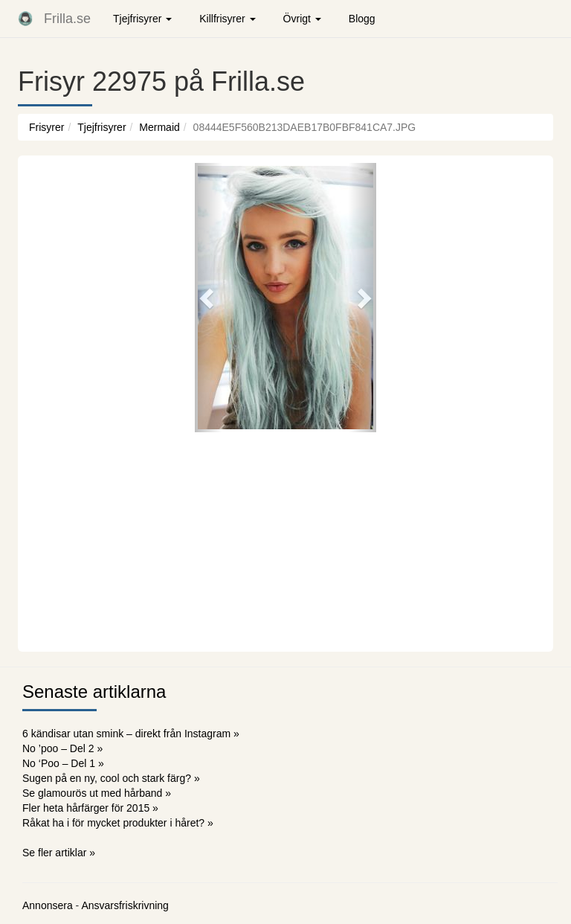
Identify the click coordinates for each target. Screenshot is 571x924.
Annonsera (48, 905)
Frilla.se (67, 19)
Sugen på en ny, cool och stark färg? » (111, 778)
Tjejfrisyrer (101, 127)
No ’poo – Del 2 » (62, 748)
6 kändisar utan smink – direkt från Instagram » (131, 734)
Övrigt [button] (302, 19)
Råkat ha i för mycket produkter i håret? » (118, 823)
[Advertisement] (285, 540)
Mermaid (159, 127)
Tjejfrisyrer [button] (142, 19)
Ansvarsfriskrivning (125, 905)
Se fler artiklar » (59, 853)
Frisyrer (46, 127)
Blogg (362, 19)
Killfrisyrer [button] (227, 19)
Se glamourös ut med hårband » (97, 793)
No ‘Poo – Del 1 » (63, 763)
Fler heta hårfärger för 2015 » (90, 808)
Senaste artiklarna (94, 692)
